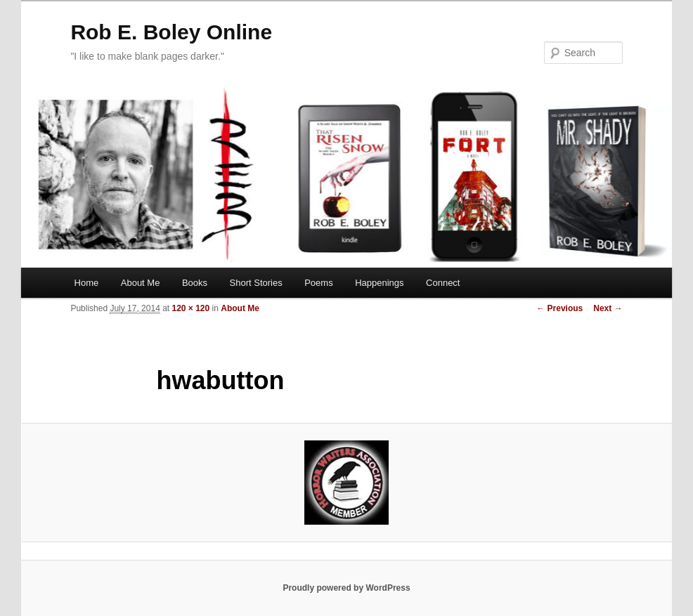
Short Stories (256, 283)
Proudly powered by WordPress (346, 588)
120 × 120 (191, 308)
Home (87, 283)
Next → (608, 308)
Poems (318, 283)
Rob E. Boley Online (171, 32)
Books (195, 283)
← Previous (559, 308)
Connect (443, 283)
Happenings (379, 283)
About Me (141, 283)
